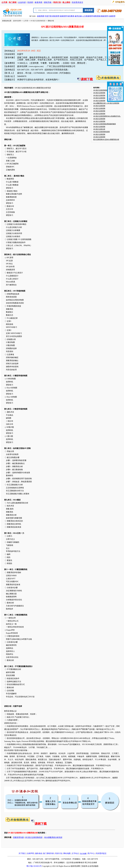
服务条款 (39, 853)
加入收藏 (83, 853)
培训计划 (59, 853)
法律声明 (30, 853)
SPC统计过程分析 (99, 129)
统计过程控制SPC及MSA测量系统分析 (106, 139)
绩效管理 (104, 16)
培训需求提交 (77, 2)
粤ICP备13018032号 (34, 866)
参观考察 (38, 2)
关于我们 (22, 853)
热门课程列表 (49, 853)
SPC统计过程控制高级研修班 (103, 90)
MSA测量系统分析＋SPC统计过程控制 (106, 103)
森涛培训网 (17, 21)
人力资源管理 (88, 16)
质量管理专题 (18, 837)
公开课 (26, 21)
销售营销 (97, 16)
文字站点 (75, 853)
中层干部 (48, 16)
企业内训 (22, 2)
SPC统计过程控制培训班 (101, 132)
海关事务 (71, 16)
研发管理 (56, 16)
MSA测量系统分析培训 (53, 837)
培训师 (30, 2)
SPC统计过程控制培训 (38, 21)
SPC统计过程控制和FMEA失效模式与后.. (107, 116)
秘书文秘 (78, 16)
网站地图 (67, 853)
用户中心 (91, 853)
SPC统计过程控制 (99, 93)
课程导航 (48, 2)
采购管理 (63, 16)
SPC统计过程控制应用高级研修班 (104, 124)
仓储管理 (112, 16)
